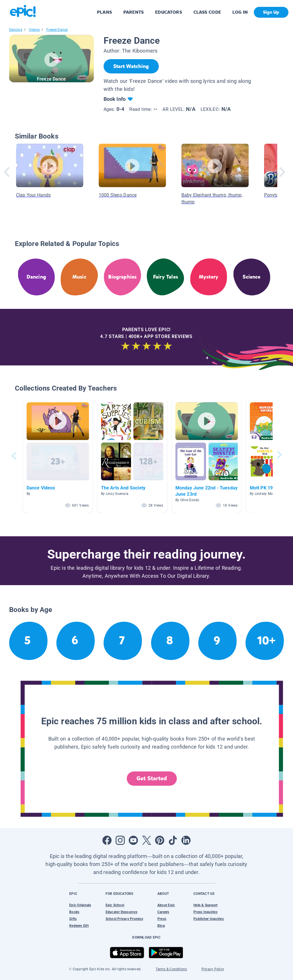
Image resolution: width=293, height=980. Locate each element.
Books (74, 912)
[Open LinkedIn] (186, 840)
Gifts (73, 919)
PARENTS (133, 12)
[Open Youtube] (133, 840)
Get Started (152, 778)
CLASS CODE (207, 12)
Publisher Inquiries (209, 919)
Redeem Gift (79, 926)
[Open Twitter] (146, 840)
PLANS (104, 12)
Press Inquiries (205, 912)
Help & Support (205, 905)
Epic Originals (80, 905)
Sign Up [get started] (271, 12)
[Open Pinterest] (160, 840)
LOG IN (240, 12)
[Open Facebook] (107, 840)
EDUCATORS (169, 12)
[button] (58, 456)
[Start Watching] (131, 66)
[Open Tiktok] (173, 840)
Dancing (16, 30)
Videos (34, 30)
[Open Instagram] (120, 840)
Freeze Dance (57, 30)
